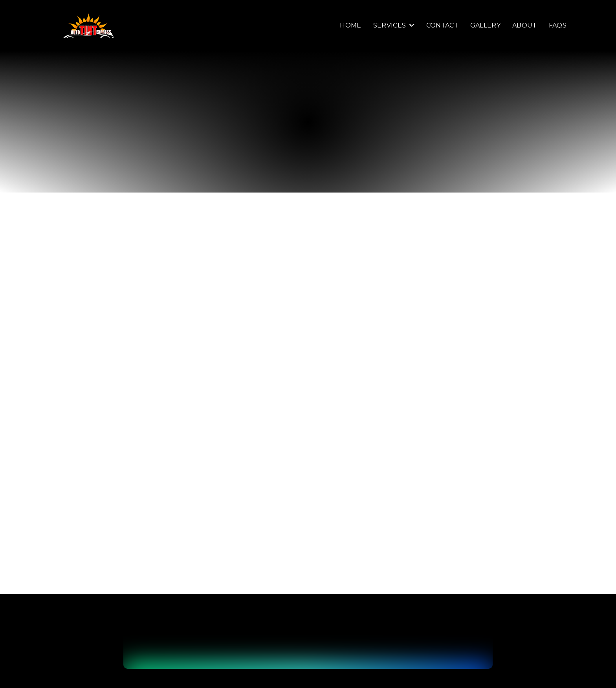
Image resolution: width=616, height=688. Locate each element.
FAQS (558, 26)
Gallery (485, 26)
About (525, 26)
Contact (442, 26)
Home (350, 26)
